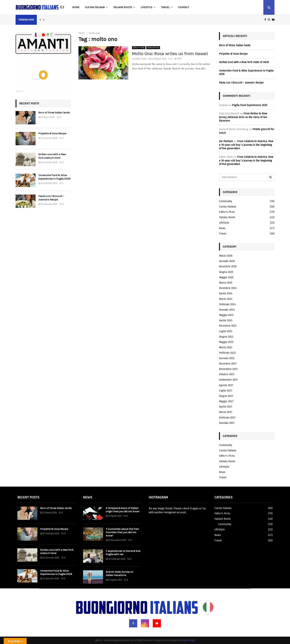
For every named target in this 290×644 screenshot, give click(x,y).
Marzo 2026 (226, 256)
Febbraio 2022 (227, 353)
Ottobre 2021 (227, 374)
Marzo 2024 (226, 299)
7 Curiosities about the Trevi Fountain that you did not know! (122, 532)
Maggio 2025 (226, 277)
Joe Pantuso (226, 141)
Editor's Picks (139, 48)
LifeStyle (146, 7)
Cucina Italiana (95, 7)
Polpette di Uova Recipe (52, 133)
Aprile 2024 (226, 293)
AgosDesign (189, 640)
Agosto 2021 (226, 385)
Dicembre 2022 (228, 326)
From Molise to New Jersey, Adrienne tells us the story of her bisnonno (243, 117)
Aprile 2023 (226, 320)
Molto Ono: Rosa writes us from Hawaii (170, 54)
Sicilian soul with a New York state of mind (52, 156)
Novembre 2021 (228, 369)
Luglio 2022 (226, 331)
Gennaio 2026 (227, 261)
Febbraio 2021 (227, 418)
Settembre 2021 (228, 380)
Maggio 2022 (226, 342)
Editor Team (141, 59)
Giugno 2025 (226, 272)
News (222, 228)
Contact (184, 7)
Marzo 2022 (226, 347)
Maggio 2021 (226, 401)
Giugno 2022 (226, 337)
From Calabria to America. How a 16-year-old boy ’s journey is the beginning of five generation (246, 145)
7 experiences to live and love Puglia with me (123, 553)
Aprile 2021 (226, 407)
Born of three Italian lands (54, 113)
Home (76, 7)
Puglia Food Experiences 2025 (250, 105)
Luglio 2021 (226, 391)
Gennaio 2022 (227, 358)
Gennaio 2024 (227, 310)
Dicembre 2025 (228, 266)
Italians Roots (123, 7)
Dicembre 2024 (228, 288)
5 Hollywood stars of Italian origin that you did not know (123, 510)
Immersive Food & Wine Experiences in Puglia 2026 (54, 177)
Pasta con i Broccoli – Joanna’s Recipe (51, 198)
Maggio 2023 (226, 315)
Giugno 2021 (226, 396)
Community (226, 201)
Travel (165, 7)
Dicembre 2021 (228, 364)
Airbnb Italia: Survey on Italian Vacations (120, 574)
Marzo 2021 (226, 412)
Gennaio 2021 (227, 423)
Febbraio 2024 (227, 304)
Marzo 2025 (226, 283)
